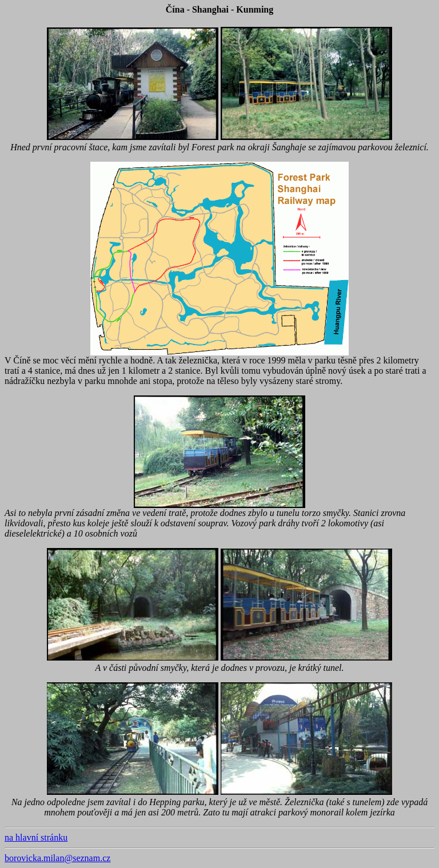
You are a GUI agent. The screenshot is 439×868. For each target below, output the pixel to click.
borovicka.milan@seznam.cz (57, 858)
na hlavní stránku (36, 837)
